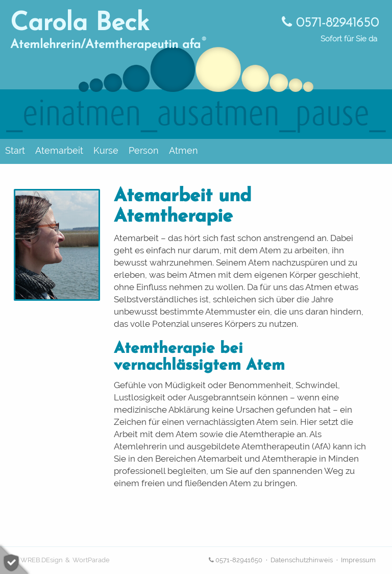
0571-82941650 (330, 23)
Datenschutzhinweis (302, 560)
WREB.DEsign (42, 560)
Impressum (358, 560)
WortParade (91, 560)
